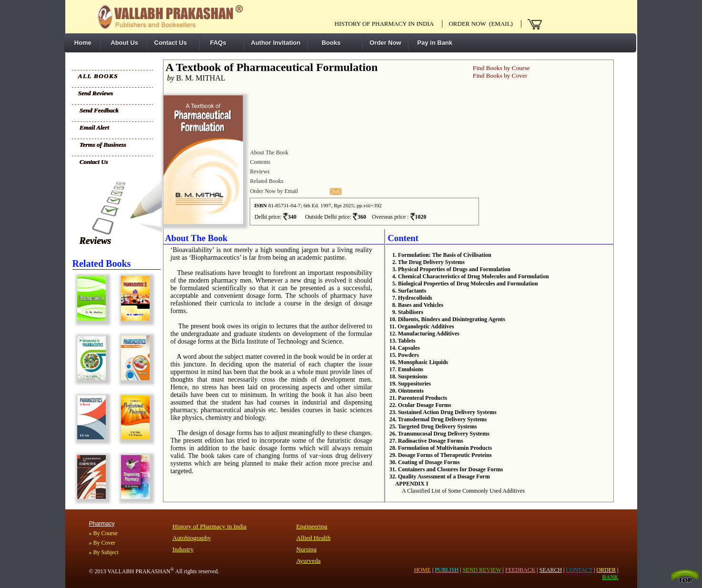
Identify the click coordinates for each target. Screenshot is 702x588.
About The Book (269, 152)
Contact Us (171, 43)
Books (328, 43)
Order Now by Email (274, 191)
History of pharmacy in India (384, 24)
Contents (260, 162)
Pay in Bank (434, 43)
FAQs (217, 43)
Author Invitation (276, 43)
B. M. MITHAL (194, 78)
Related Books (266, 181)
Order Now (386, 43)
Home (81, 43)
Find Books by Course (501, 68)
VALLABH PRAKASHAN (141, 571)
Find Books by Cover (500, 76)
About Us (123, 43)
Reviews (96, 241)
